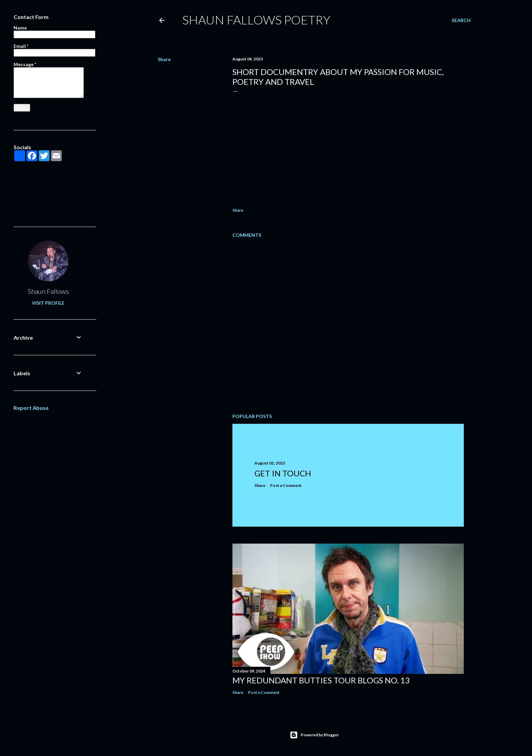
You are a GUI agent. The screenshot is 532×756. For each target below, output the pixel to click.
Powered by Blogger (314, 735)
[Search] (461, 20)
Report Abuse (31, 408)
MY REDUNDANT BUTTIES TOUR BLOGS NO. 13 (321, 680)
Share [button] (164, 59)
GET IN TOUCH (283, 473)
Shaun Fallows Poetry (256, 20)
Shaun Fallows (48, 291)
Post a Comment (286, 485)
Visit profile (48, 303)
